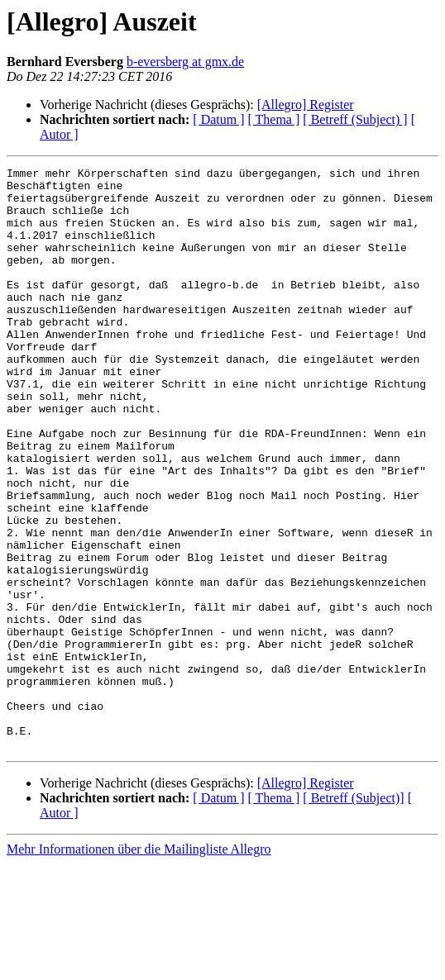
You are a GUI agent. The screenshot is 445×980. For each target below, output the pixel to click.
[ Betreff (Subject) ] (355, 119)
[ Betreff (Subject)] (353, 914)
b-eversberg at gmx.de (185, 62)
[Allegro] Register (306, 105)
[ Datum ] (218, 119)
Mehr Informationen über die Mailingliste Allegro (139, 966)
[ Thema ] (274, 119)
